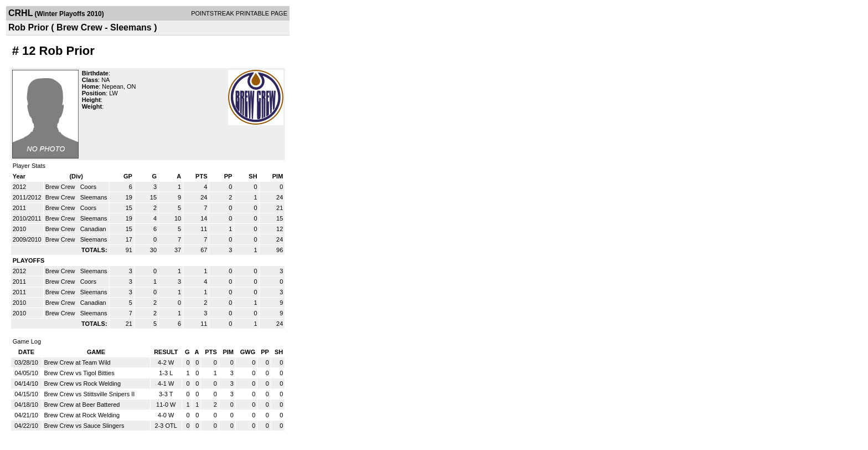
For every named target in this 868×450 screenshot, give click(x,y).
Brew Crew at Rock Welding (82, 415)
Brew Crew (61, 187)
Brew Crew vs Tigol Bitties (79, 373)
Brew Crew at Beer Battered (82, 405)
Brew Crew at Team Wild (77, 362)
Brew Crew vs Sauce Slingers (84, 426)
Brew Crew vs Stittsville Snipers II (90, 394)
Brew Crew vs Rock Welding (83, 383)
